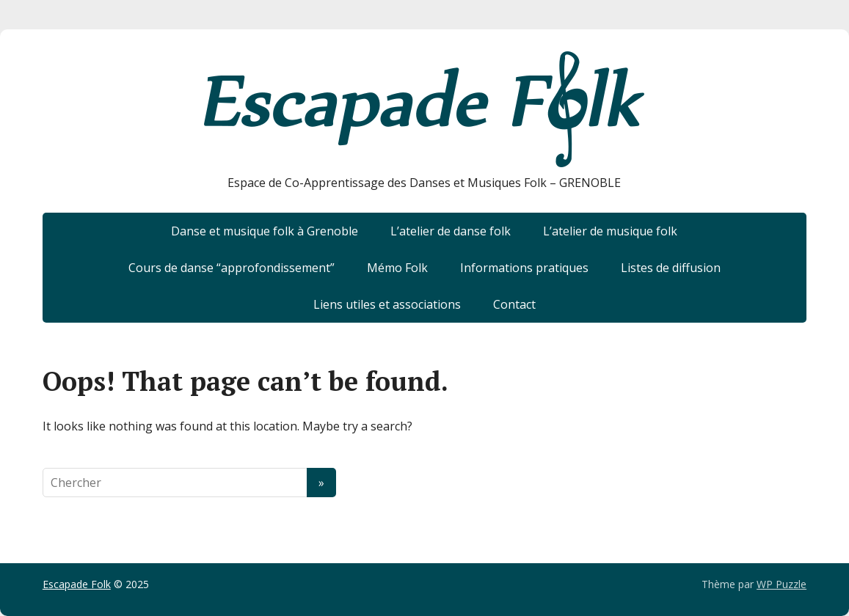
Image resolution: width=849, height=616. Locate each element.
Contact (514, 304)
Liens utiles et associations (387, 304)
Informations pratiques (524, 268)
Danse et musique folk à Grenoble (265, 231)
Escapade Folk (77, 584)
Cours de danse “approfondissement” (232, 268)
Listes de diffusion (671, 268)
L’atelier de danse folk (451, 231)
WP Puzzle (781, 584)
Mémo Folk (397, 268)
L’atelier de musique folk (610, 231)
